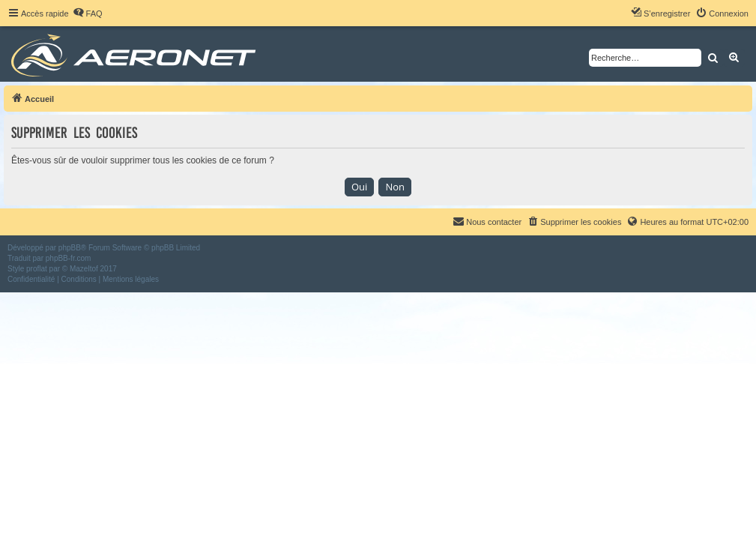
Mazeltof (84, 269)
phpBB (70, 248)
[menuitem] (88, 13)
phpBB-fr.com (69, 258)
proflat (37, 269)
